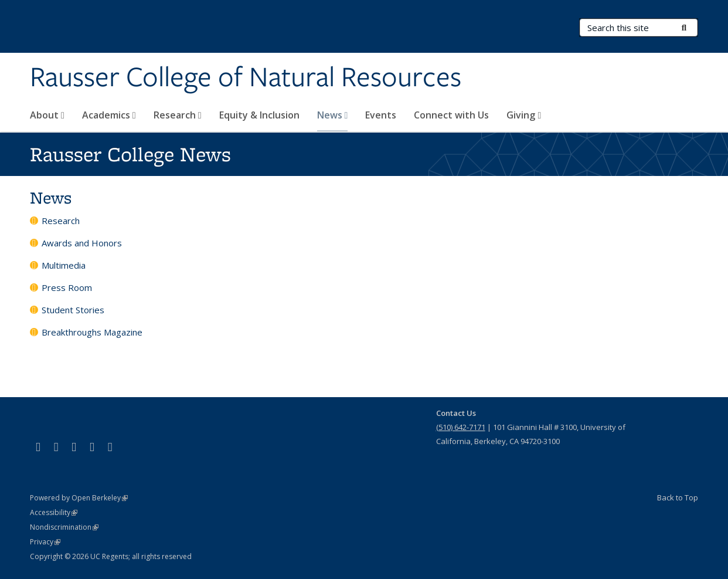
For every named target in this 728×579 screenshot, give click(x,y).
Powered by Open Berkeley (79, 498)
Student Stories (73, 310)
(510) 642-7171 (461, 427)
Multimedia (64, 265)
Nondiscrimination (64, 527)
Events (381, 115)
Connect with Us (451, 115)
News (333, 115)
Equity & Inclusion (259, 115)
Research (178, 115)
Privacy (45, 542)
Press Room (67, 287)
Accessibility (54, 512)
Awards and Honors (82, 243)
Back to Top (678, 497)
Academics (109, 115)
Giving (524, 115)
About (47, 115)
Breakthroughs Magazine (92, 332)
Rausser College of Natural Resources (246, 78)
